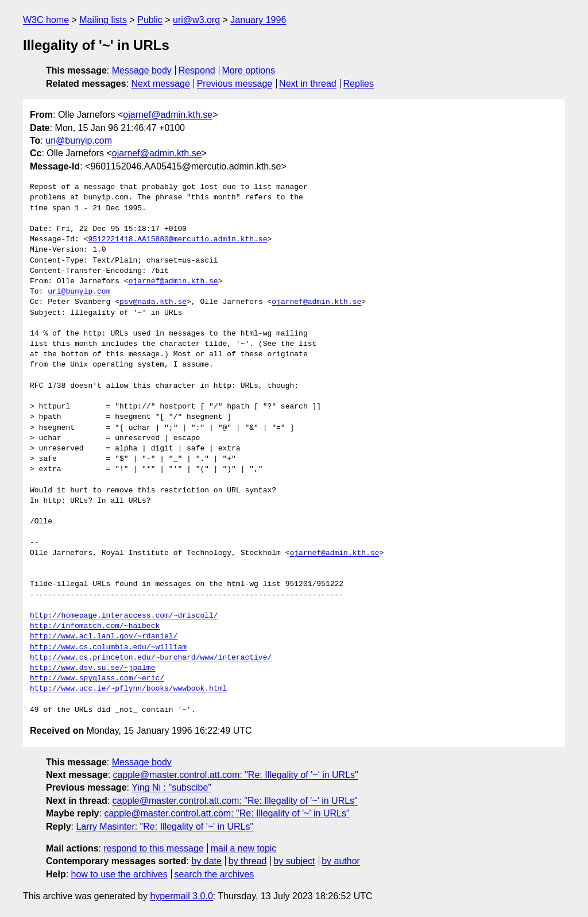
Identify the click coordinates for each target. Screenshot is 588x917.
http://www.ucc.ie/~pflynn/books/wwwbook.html (128, 689)
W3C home (46, 20)
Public (150, 20)
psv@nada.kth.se (153, 302)
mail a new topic (244, 848)
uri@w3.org (196, 20)
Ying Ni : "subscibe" (171, 787)
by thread (248, 861)
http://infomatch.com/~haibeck (95, 626)
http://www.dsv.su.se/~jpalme (92, 668)
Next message (161, 84)
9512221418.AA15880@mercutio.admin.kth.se (177, 240)
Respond (197, 70)
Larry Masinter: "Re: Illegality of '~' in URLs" (165, 827)
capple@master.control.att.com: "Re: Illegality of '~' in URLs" (236, 775)
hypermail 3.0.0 (181, 896)
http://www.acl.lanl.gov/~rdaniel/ (104, 637)
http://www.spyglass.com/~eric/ (97, 679)
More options (249, 70)
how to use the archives (119, 874)
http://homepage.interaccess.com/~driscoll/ (124, 616)
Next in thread (308, 84)
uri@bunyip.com (79, 140)
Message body (142, 70)
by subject (294, 861)
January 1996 (258, 20)
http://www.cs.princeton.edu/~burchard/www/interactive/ (151, 658)
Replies (359, 84)
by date (206, 861)
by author (341, 861)
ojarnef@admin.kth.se (168, 115)
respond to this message (153, 848)
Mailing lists (103, 20)
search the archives (214, 874)
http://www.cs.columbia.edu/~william (108, 648)
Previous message (235, 84)
